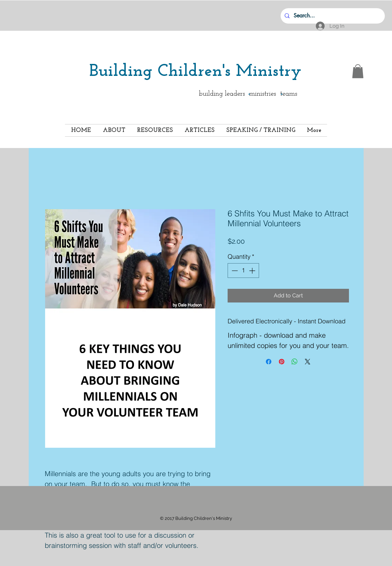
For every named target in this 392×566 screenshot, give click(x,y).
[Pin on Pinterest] (282, 362)
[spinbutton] (243, 271)
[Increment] (253, 271)
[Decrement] (234, 271)
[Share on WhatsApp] (295, 362)
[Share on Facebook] (269, 362)
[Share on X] (308, 362)
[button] (358, 71)
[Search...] (332, 16)
